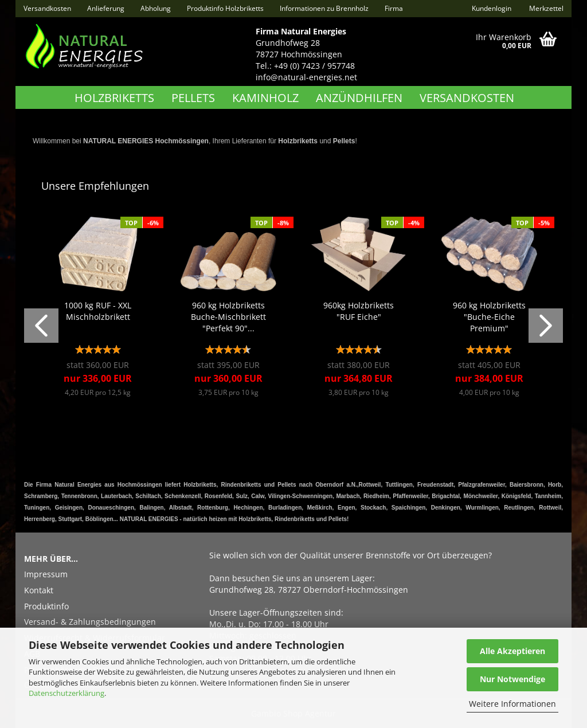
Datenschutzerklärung (66, 693)
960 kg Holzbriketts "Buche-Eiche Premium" (489, 317)
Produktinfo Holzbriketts (225, 8)
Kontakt (39, 590)
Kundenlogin (491, 8)
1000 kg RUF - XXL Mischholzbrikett (98, 311)
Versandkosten (47, 8)
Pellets (193, 98)
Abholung (156, 8)
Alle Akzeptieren (512, 651)
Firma (394, 8)
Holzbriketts (114, 98)
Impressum (46, 574)
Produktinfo (46, 606)
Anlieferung (106, 8)
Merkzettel (545, 8)
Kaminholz (265, 98)
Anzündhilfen (359, 98)
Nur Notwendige (512, 679)
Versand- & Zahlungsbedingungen (90, 622)
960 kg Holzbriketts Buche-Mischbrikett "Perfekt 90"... (228, 317)
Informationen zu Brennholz (324, 8)
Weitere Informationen (512, 704)
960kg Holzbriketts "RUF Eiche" (359, 311)
